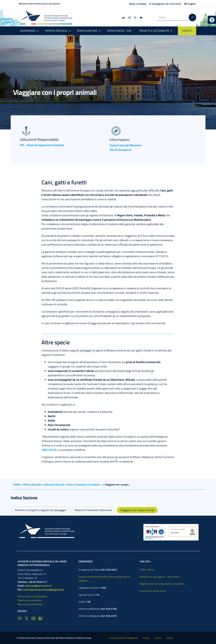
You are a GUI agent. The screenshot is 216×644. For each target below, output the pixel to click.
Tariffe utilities (147, 570)
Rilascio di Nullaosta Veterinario (93, 510)
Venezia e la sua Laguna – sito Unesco (159, 577)
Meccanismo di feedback (30, 604)
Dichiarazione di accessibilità (32, 596)
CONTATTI (187, 31)
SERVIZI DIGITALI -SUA (119, 31)
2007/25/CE (49, 450)
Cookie (158, 638)
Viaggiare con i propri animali (137, 510)
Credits (169, 638)
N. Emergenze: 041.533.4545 (165, 4)
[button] (212, 20)
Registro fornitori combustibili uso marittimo (162, 584)
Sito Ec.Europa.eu (121, 150)
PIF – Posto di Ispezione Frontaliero (42, 145)
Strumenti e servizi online (153, 591)
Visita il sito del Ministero (126, 145)
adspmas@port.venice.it (38, 586)
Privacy (146, 638)
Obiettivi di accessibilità (30, 600)
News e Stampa (138, 4)
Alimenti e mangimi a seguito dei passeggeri (41, 510)
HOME (17, 484)
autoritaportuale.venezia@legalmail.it (44, 590)
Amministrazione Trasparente (124, 638)
